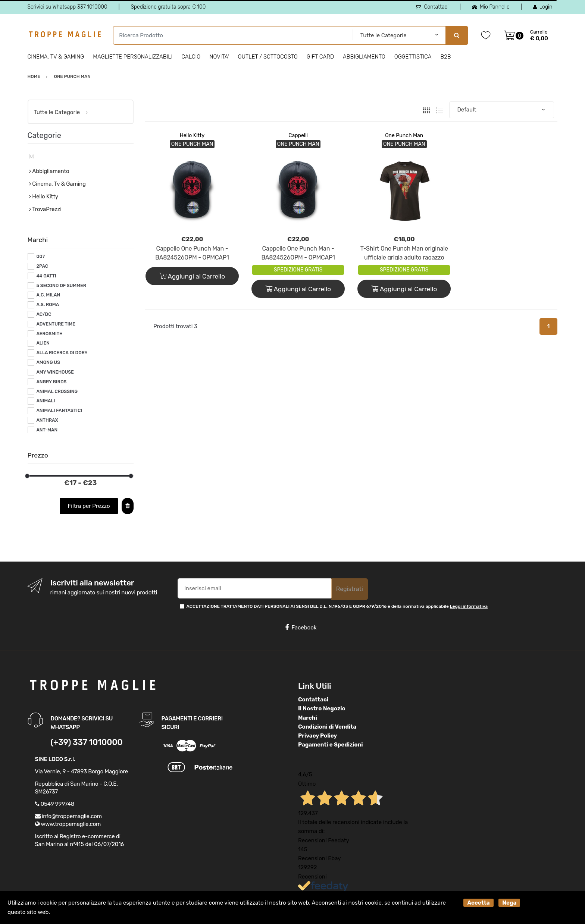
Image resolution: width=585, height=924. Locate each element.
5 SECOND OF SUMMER (61, 286)
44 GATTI (46, 276)
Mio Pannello (491, 7)
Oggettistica (413, 57)
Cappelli (298, 136)
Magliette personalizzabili (133, 57)
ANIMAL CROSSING (57, 392)
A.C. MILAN (48, 295)
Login (543, 7)
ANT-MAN (47, 430)
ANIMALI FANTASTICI (59, 411)
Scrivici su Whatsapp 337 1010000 (68, 7)
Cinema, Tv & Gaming (56, 57)
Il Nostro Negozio (322, 708)
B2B (445, 57)
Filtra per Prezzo (89, 506)
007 (40, 257)
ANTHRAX (47, 420)
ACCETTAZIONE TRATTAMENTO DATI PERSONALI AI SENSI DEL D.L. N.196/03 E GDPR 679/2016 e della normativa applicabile (337, 606)
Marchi (308, 718)
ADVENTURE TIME (56, 324)
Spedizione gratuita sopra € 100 (168, 7)
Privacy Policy (317, 736)
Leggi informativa (469, 606)
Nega (509, 903)
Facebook (301, 628)
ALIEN (43, 343)
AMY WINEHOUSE (55, 372)
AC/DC (44, 314)
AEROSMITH (49, 334)
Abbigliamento (364, 57)
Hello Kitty (192, 136)
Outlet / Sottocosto (268, 57)
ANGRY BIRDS (51, 382)
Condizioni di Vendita (327, 727)
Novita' (219, 57)
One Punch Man (404, 136)
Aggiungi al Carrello (192, 276)
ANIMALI (46, 401)
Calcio (191, 57)
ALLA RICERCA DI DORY (62, 353)
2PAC (42, 266)
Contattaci (432, 7)
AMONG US (48, 362)
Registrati (350, 589)
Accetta (478, 903)
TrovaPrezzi (47, 209)
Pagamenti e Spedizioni (331, 745)
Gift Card (320, 57)
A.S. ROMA (48, 305)
